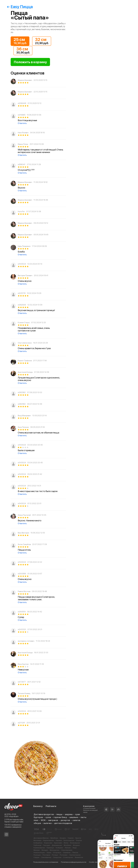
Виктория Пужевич (25, 276)
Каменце (50, 848)
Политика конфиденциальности (74, 862)
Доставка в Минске (41, 838)
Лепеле (68, 848)
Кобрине (59, 848)
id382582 (22, 392)
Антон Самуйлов (24, 544)
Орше (49, 853)
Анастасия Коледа (25, 372)
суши (77, 814)
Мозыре (45, 850)
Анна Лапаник (23, 427)
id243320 (22, 629)
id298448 (22, 103)
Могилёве (37, 840)
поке (36, 820)
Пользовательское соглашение (46, 862)
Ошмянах (67, 853)
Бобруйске (38, 843)
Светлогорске (75, 855)
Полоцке (37, 855)
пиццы (59, 814)
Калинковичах (39, 848)
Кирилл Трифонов (25, 361)
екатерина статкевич (26, 641)
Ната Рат (21, 212)
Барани (59, 840)
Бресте (78, 838)
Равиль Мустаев (24, 591)
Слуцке (36, 857)
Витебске (54, 838)
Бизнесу (38, 806)
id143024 (22, 264)
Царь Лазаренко (24, 246)
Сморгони (57, 857)
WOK (43, 820)
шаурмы (69, 814)
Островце (57, 853)
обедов (37, 823)
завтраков (53, 820)
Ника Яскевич (23, 133)
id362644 (22, 305)
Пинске (75, 853)
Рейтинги (51, 806)
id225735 (22, 293)
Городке (47, 845)
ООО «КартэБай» (12, 816)
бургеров (38, 817)
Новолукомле (67, 850)
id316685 (22, 115)
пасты (83, 817)
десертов (65, 820)
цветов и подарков (63, 823)
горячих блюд (60, 817)
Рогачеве (64, 855)
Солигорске (68, 857)
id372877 (22, 682)
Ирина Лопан (23, 144)
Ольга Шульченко (25, 343)
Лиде (75, 848)
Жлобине (67, 845)
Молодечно (55, 850)
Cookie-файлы (95, 862)
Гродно (63, 838)
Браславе (58, 843)
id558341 (22, 164)
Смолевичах (46, 857)
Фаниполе (79, 857)
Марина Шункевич (25, 80)
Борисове (48, 843)
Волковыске (75, 843)
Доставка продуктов (44, 814)
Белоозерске (69, 840)
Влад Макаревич (24, 416)
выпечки (48, 823)
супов (48, 817)
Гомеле (71, 838)
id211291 (21, 723)
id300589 (22, 574)
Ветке (66, 843)
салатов (76, 820)
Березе (79, 840)
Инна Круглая (23, 664)
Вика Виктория (23, 533)
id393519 (22, 612)
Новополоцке (39, 853)
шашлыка (74, 817)
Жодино (76, 845)
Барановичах (49, 840)
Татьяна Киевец (24, 693)
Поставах (46, 855)
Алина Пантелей (24, 515)
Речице (55, 855)
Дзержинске (57, 845)
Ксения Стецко (24, 323)
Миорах (37, 850)
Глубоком (37, 845)
